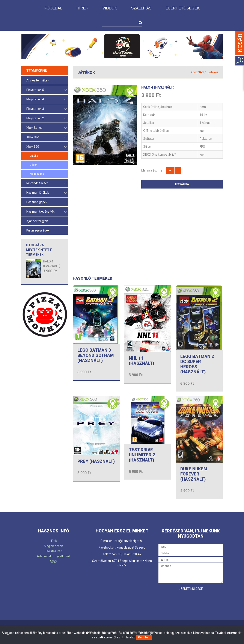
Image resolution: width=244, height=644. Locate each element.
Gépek (33, 165)
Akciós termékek (38, 80)
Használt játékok (47, 193)
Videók (110, 8)
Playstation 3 (47, 109)
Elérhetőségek (183, 8)
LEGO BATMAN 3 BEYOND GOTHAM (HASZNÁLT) (96, 355)
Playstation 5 (47, 90)
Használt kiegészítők (47, 212)
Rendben (144, 637)
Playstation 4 (47, 100)
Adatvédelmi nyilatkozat (53, 556)
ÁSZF (53, 561)
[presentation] (191, 601)
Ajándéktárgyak (37, 221)
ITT (123, 637)
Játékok (35, 156)
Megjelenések (53, 546)
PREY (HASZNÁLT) (96, 461)
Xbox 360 (47, 147)
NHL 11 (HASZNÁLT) (142, 361)
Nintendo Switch (47, 183)
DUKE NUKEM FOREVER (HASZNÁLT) (194, 474)
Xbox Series (47, 128)
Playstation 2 (47, 119)
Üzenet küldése (191, 589)
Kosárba (182, 184)
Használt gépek (47, 202)
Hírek (82, 8)
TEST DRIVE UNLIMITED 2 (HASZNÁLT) (142, 455)
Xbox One (47, 137)
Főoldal (53, 8)
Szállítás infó (53, 551)
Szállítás (141, 8)
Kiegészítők (37, 174)
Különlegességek (38, 230)
